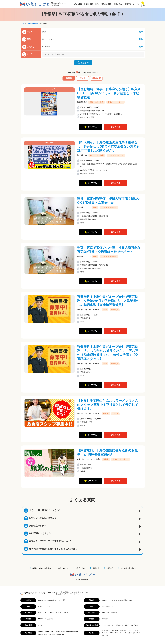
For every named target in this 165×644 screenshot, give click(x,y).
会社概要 (96, 568)
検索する (83, 63)
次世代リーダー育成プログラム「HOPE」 (128, 625)
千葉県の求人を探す (32, 24)
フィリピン (105, 633)
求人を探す (78, 4)
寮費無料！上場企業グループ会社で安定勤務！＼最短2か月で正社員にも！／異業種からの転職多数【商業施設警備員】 (108, 301)
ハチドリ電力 (61, 600)
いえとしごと (49, 619)
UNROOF (41, 619)
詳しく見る (116, 127)
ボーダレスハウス (43, 613)
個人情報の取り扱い (128, 568)
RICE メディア (106, 600)
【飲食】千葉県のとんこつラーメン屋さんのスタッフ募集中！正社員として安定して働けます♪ (108, 405)
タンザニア (138, 631)
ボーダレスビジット (56, 613)
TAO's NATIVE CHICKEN (56, 634)
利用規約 (110, 568)
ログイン (136, 4)
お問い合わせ (119, 4)
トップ (22, 24)
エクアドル (131, 631)
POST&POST (42, 600)
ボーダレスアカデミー (108, 625)
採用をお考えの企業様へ (104, 4)
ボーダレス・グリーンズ (109, 607)
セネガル (130, 633)
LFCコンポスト (52, 600)
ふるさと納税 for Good (125, 600)
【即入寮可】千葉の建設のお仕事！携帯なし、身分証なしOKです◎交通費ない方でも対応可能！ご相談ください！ (108, 147)
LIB (52, 632)
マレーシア (123, 633)
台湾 (107, 635)
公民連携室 (105, 619)
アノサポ (48, 607)
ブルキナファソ (114, 633)
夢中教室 (104, 613)
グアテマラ (123, 631)
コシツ (40, 625)
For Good (114, 600)
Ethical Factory (43, 634)
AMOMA (41, 632)
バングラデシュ (106, 631)
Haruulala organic (72, 632)
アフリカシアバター (60, 632)
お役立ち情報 (89, 4)
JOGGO (47, 632)
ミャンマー (115, 631)
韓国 (103, 635)
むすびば (65, 613)
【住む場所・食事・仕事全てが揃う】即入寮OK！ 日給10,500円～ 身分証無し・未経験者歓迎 (109, 93)
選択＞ (141, 32)
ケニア (136, 633)
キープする (91, 127)
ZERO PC (41, 607)
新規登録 (128, 4)
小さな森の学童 (113, 613)
